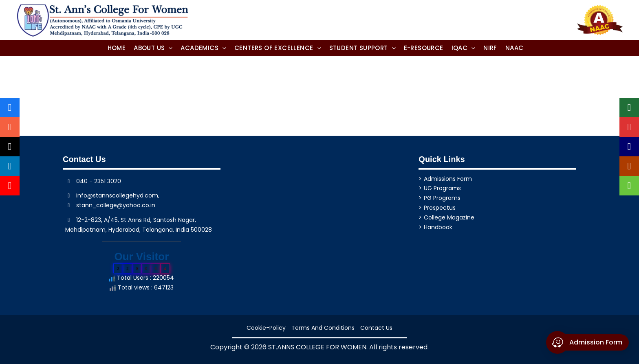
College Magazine (449, 217)
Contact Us (376, 328)
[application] (169, 48)
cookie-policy (266, 328)
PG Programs (442, 198)
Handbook (438, 227)
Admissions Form (448, 179)
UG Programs (442, 188)
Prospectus (440, 208)
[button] (153, 48)
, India (181, 230)
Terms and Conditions (323, 328)
